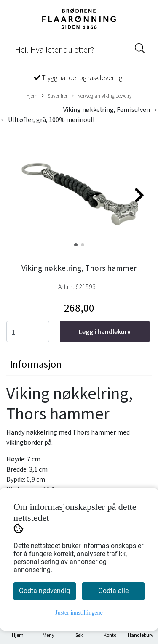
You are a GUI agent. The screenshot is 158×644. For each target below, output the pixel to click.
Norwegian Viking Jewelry (102, 96)
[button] (76, 245)
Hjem (32, 95)
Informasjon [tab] (36, 364)
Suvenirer (55, 96)
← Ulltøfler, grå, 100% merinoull (47, 119)
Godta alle (113, 591)
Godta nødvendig (44, 591)
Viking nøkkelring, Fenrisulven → (111, 109)
